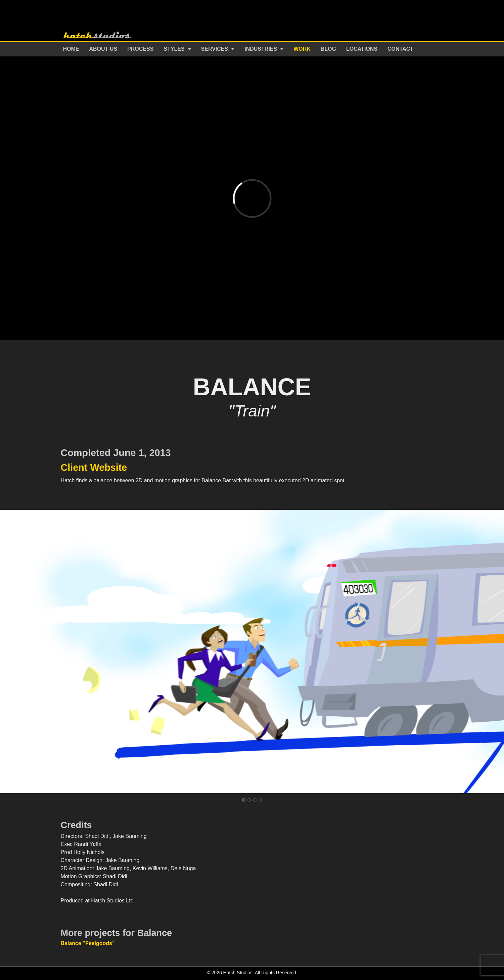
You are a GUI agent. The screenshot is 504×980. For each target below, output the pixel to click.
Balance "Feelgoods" (88, 943)
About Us (103, 49)
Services (215, 49)
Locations (362, 49)
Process (140, 49)
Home (71, 49)
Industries (261, 49)
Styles (174, 49)
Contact (400, 49)
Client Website (94, 467)
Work (302, 49)
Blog (328, 49)
